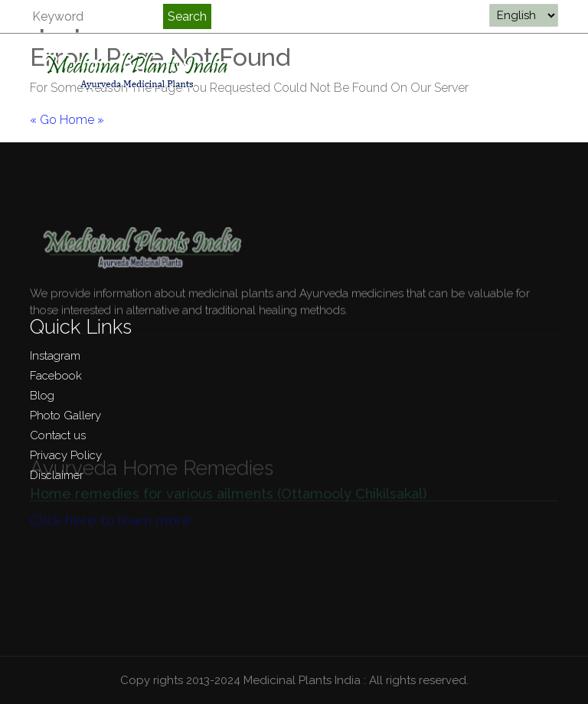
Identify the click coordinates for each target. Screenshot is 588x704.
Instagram (55, 356)
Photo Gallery (65, 416)
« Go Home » (67, 120)
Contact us (58, 435)
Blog (42, 396)
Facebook (56, 376)
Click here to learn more (111, 515)
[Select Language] (524, 15)
